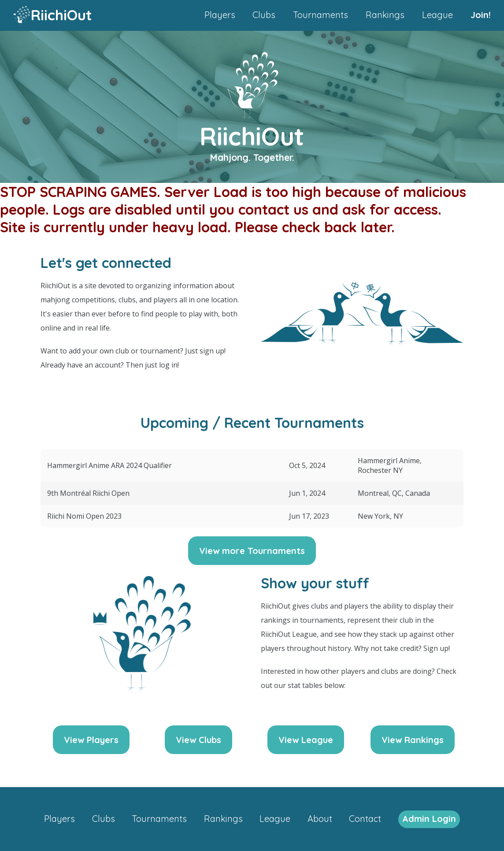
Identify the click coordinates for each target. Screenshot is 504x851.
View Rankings (413, 740)
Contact (365, 819)
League (437, 15)
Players (220, 15)
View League (306, 740)
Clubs (264, 15)
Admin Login (429, 819)
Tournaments (321, 15)
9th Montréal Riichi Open (88, 493)
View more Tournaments (252, 551)
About (320, 819)
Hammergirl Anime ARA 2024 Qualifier (109, 465)
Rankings (385, 15)
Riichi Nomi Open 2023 (84, 516)
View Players (91, 740)
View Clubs (198, 740)
